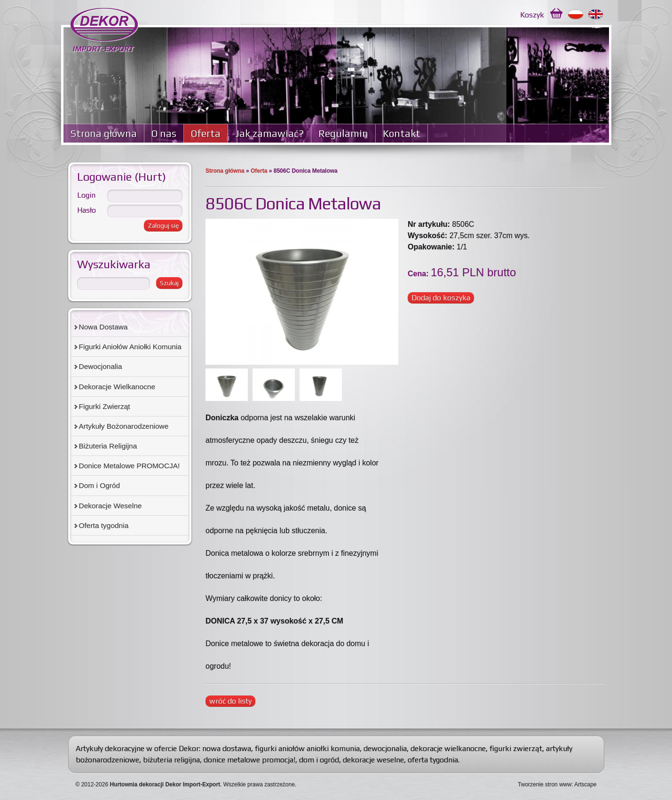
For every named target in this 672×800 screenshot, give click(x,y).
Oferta (206, 133)
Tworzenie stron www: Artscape (557, 784)
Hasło (87, 210)
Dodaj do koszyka (441, 298)
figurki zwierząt (516, 748)
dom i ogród (319, 760)
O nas (164, 133)
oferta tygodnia (433, 760)
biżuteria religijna (171, 760)
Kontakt (402, 133)
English (596, 15)
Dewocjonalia (101, 366)
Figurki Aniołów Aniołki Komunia (130, 347)
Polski (576, 15)
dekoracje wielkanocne (448, 748)
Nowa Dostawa (103, 327)
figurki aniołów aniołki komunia (307, 748)
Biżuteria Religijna (108, 446)
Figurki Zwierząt (105, 406)
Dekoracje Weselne (111, 506)
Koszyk (532, 15)
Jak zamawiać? (269, 133)
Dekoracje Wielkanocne (117, 387)
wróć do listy (230, 701)
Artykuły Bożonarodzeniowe (124, 426)
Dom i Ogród (100, 485)
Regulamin (343, 133)
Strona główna (104, 133)
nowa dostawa (227, 748)
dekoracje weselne (373, 760)
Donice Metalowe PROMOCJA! (130, 466)
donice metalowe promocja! (249, 760)
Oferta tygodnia (104, 525)
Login (86, 195)
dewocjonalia (385, 748)
